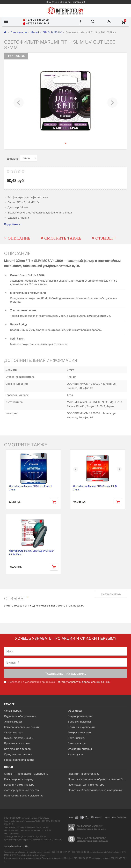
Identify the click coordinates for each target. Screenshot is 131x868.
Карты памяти (77, 738)
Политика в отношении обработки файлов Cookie (97, 779)
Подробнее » (12, 224)
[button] (19, 101)
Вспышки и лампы (79, 722)
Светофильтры (77, 743)
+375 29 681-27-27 (36, 20)
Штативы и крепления (82, 727)
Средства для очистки (18, 754)
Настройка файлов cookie (16, 846)
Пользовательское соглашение (24, 796)
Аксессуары (76, 754)
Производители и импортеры (86, 785)
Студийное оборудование (20, 716)
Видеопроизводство (81, 716)
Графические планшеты (19, 760)
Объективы (75, 711)
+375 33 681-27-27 (36, 23)
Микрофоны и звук (79, 732)
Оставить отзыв (111, 594)
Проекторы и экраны (17, 743)
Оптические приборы (18, 749)
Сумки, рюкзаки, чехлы (19, 738)
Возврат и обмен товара (19, 785)
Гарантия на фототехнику (84, 774)
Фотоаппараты (13, 711)
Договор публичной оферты (22, 790)
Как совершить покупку (19, 779)
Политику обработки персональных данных (83, 682)
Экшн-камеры (13, 722)
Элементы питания (80, 749)
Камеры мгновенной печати (22, 727)
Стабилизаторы (14, 732)
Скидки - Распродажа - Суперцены (26, 774)
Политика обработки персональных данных (95, 790)
